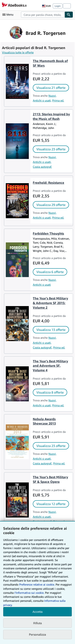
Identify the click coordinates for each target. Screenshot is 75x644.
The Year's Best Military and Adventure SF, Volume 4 (50, 366)
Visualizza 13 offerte (51, 330)
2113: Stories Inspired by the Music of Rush (51, 116)
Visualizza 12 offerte (51, 504)
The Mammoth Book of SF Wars (50, 63)
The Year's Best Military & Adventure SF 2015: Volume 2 (50, 303)
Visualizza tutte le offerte (18, 52)
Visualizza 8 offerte (50, 392)
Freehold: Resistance (48, 183)
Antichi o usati (42, 285)
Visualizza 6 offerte (50, 272)
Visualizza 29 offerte (51, 205)
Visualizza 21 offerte (51, 88)
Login (58, 6)
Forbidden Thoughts (48, 233)
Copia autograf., (43, 347)
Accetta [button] (37, 612)
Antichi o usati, (42, 100)
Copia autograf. (42, 167)
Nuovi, (52, 96)
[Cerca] (69, 15)
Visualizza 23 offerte (51, 149)
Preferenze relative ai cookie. (37, 584)
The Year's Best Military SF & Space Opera (50, 479)
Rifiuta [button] (37, 623)
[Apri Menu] (9, 15)
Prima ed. (58, 100)
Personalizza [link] (37, 634)
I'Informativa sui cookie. (29, 593)
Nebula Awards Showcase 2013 (44, 421)
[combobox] (43, 15)
